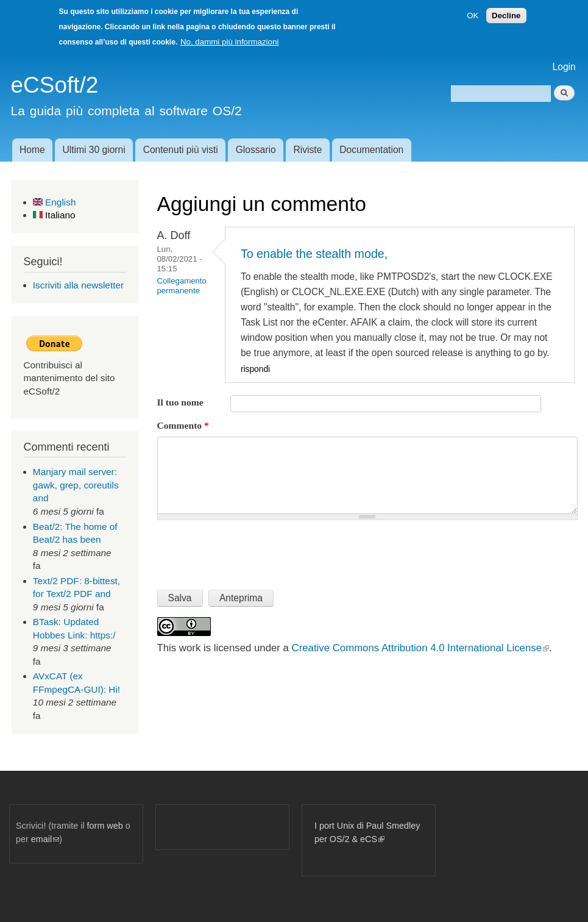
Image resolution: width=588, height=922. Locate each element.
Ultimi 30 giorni (94, 150)
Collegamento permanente (182, 286)
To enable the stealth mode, (314, 254)
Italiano (54, 215)
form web (105, 826)
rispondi (255, 369)
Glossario (256, 150)
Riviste (308, 150)
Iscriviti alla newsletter (78, 285)
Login (564, 67)
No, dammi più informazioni (229, 42)
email (45, 839)
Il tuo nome (180, 402)
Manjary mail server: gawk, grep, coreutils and (76, 485)
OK (473, 16)
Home (32, 150)
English (55, 202)
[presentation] (250, 550)
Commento (183, 425)
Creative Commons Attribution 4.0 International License (420, 648)
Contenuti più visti (181, 150)
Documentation (371, 150)
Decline (506, 16)
